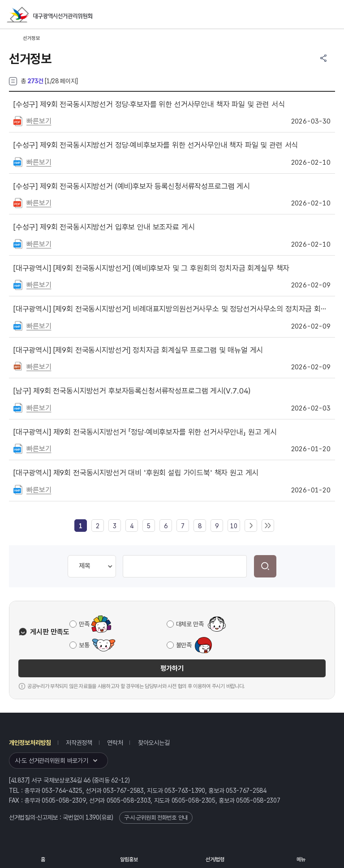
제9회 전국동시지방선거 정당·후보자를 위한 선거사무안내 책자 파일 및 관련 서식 (149, 104)
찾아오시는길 (154, 743)
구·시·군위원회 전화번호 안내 (156, 818)
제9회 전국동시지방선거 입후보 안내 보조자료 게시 (104, 227)
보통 (84, 645)
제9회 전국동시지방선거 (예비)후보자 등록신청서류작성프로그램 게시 (132, 186)
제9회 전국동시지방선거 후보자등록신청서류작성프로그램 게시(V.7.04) (132, 391)
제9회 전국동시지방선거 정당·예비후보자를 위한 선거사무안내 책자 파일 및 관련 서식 (156, 145)
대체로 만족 (190, 624)
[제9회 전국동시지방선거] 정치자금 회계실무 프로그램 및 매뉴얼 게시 (138, 350)
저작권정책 (79, 743)
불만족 (184, 645)
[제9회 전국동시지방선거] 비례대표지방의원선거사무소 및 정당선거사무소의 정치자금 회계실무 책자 (172, 309)
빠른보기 (39, 121)
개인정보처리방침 (30, 743)
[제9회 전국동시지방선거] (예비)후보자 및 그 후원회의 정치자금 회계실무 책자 (151, 268)
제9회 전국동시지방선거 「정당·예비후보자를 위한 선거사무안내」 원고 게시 (145, 432)
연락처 (115, 743)
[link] (81, 526)
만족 (84, 624)
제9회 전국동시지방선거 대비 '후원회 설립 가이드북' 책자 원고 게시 (136, 473)
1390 (92, 817)
